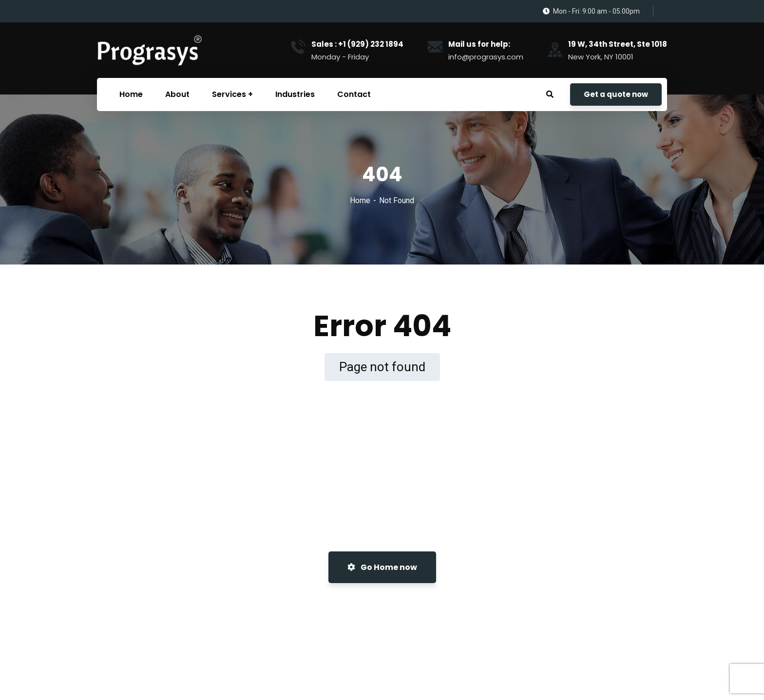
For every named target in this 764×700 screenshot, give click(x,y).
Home (360, 200)
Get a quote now (616, 94)
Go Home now (382, 567)
